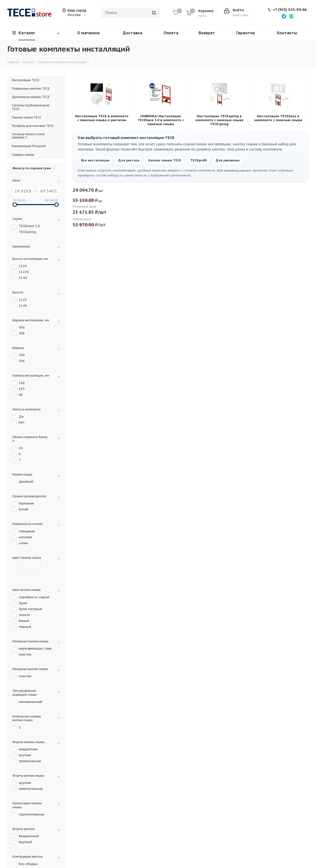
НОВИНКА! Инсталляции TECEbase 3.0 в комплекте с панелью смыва (161, 120)
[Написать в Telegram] (284, 16)
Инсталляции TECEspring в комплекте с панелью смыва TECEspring (219, 120)
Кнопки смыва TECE (165, 160)
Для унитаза (129, 160)
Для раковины (228, 160)
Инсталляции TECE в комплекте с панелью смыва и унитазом (102, 118)
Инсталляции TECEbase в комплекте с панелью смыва (278, 118)
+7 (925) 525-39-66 (290, 10)
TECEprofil (199, 160)
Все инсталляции (95, 160)
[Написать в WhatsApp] (291, 16)
